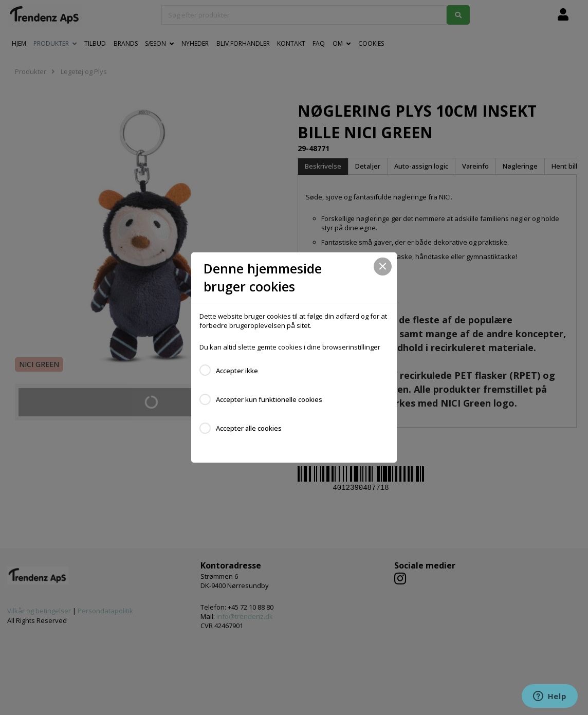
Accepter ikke (237, 371)
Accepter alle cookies (249, 428)
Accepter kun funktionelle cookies (269, 399)
